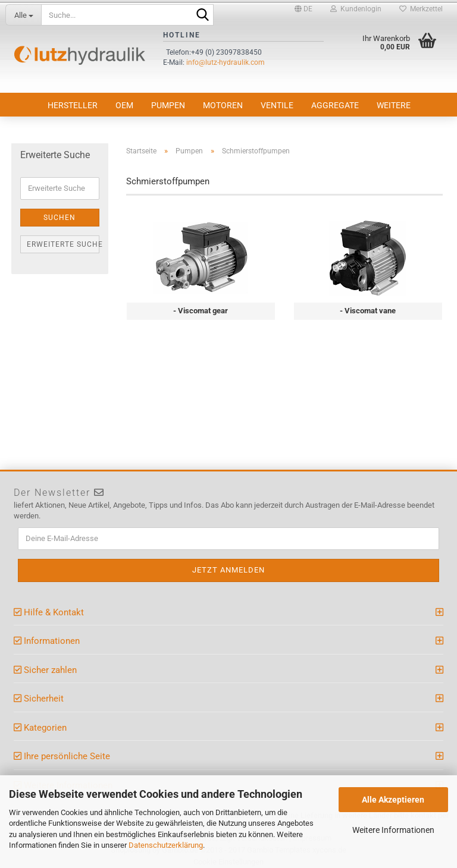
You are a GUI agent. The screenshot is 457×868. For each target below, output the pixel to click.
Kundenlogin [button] (356, 9)
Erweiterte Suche (63, 244)
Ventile (277, 105)
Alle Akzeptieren (393, 800)
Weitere (394, 105)
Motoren (223, 105)
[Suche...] (23, 15)
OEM (124, 105)
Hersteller (73, 105)
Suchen (60, 218)
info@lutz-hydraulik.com (226, 62)
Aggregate (335, 105)
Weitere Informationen (393, 830)
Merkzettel (421, 9)
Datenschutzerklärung (166, 845)
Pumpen (168, 105)
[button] (303, 9)
